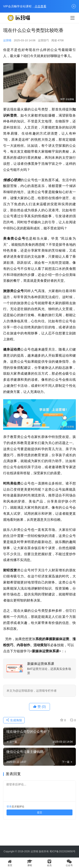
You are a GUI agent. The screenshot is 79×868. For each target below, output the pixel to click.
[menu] (72, 18)
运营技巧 (43, 40)
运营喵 (7, 40)
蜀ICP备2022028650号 (62, 851)
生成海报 (14, 720)
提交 (40, 812)
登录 (9, 807)
